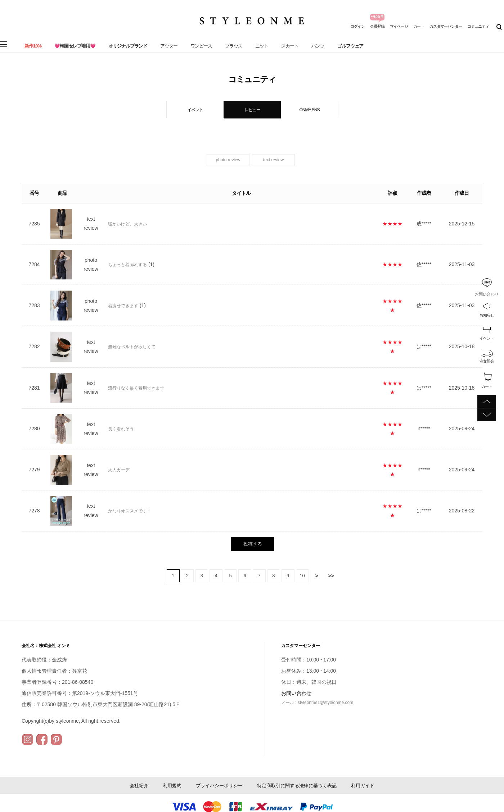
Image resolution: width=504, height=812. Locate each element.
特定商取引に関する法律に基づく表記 (297, 786)
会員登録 (377, 26)
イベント (487, 338)
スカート (290, 46)
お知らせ (487, 315)
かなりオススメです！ (130, 511)
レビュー (252, 110)
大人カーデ (119, 470)
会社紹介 (139, 786)
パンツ (318, 46)
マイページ (399, 26)
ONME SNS (309, 110)
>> (331, 576)
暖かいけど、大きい (127, 224)
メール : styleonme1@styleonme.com (317, 703)
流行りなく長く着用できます (136, 388)
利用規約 (172, 786)
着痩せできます (123, 306)
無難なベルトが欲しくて (132, 347)
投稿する (253, 544)
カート (419, 26)
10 (302, 576)
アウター (169, 46)
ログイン (357, 26)
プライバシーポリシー (219, 786)
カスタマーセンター (446, 26)
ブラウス (234, 46)
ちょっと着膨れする (127, 265)
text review (273, 160)
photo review (228, 160)
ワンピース (201, 46)
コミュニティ (478, 26)
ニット (262, 46)
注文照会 (487, 361)
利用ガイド (363, 786)
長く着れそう (121, 429)
